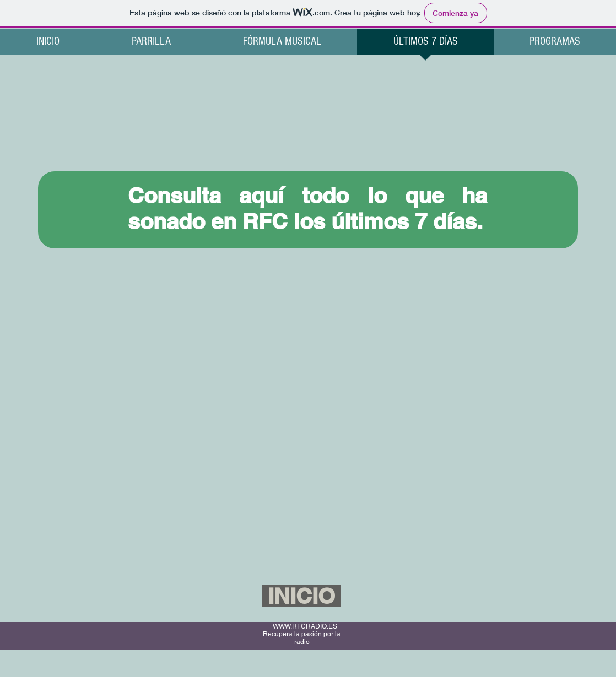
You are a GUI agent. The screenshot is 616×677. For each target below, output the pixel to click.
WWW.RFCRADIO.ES (305, 626)
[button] (555, 45)
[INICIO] (301, 596)
